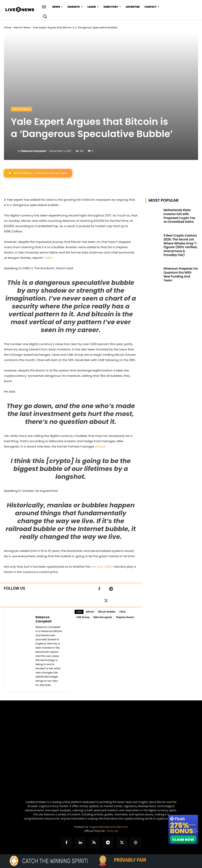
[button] (45, 16)
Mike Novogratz (103, 617)
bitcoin (90, 612)
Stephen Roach (125, 617)
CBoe (123, 612)
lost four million (102, 567)
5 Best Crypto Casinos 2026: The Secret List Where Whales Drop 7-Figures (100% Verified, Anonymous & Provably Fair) (180, 243)
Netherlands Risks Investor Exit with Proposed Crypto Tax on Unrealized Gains (180, 215)
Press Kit (112, 831)
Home (8, 27)
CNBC (48, 258)
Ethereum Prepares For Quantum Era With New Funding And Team (180, 269)
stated (100, 446)
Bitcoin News (22, 27)
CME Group (83, 617)
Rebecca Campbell (34, 151)
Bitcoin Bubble (107, 612)
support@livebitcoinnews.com (108, 827)
